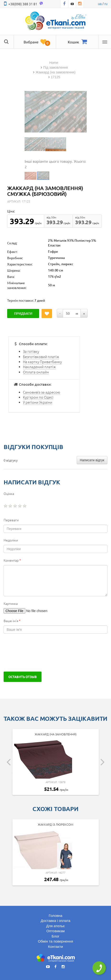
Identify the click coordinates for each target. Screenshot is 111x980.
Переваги (11, 520)
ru (106, 4)
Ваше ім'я (12, 621)
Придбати (23, 313)
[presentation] (40, 653)
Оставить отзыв (23, 677)
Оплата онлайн (36, 372)
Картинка (11, 603)
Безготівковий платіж (41, 357)
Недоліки (11, 540)
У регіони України (38, 402)
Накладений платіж (39, 367)
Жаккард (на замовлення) (56, 734)
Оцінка (9, 493)
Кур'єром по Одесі (38, 397)
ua (100, 4)
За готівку (31, 351)
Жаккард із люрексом (55, 824)
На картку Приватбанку (42, 362)
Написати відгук (92, 460)
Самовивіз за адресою (42, 392)
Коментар (12, 560)
